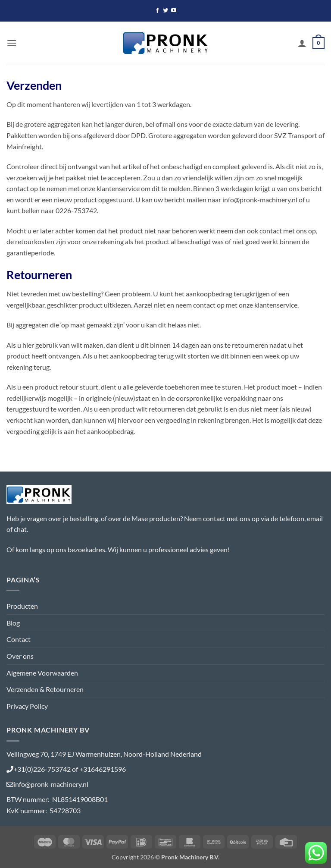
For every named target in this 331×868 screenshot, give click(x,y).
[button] (12, 43)
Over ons (20, 656)
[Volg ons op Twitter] (165, 11)
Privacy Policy (27, 706)
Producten (22, 606)
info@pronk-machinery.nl (51, 784)
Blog (13, 623)
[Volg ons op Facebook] (157, 11)
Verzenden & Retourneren (45, 689)
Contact (19, 639)
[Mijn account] (302, 43)
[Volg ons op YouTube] (174, 11)
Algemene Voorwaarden (42, 673)
